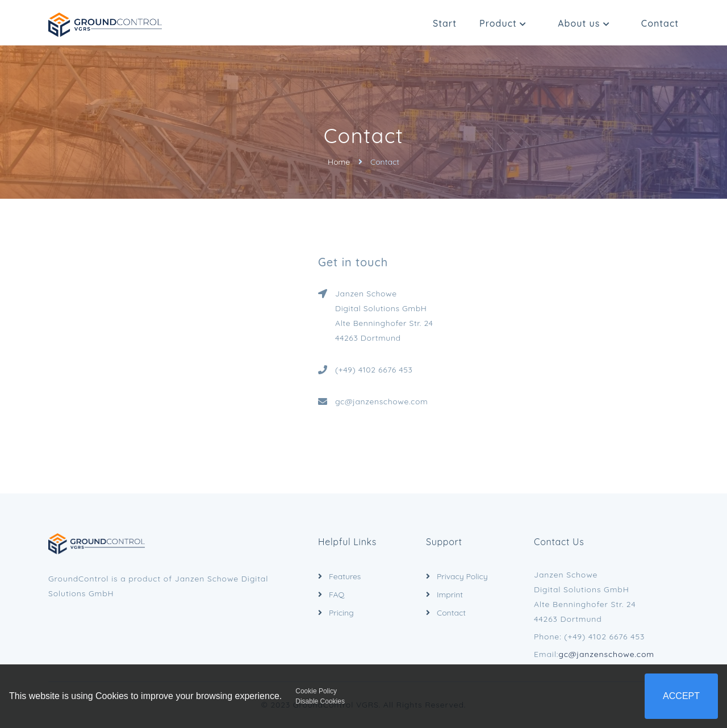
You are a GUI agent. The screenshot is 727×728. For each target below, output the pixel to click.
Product (503, 23)
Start (445, 23)
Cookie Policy (316, 691)
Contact (660, 23)
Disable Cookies (320, 701)
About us (584, 23)
